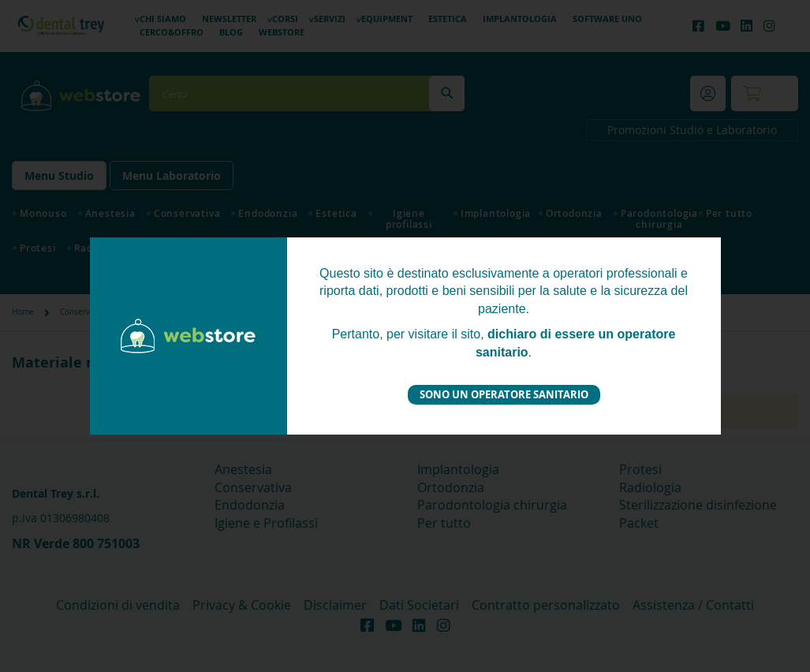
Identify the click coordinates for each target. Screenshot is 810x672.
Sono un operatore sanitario (504, 394)
